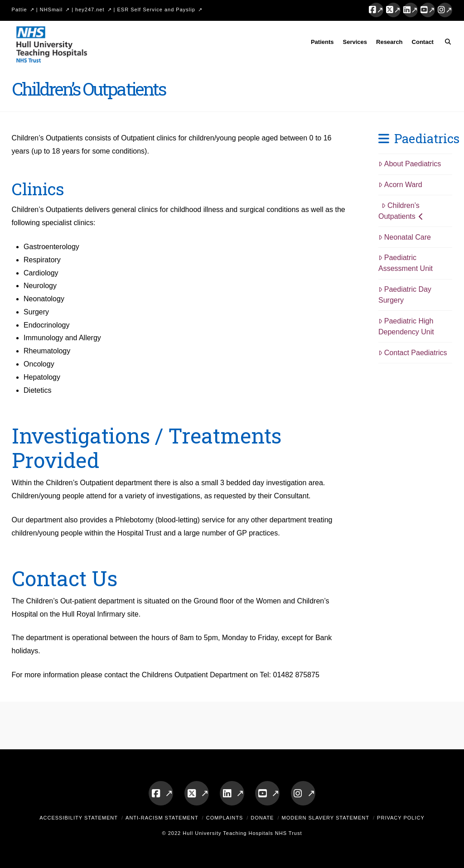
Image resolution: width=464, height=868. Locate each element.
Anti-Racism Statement (162, 818)
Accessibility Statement (79, 818)
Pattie (19, 10)
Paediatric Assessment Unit (406, 263)
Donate (262, 818)
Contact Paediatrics (413, 353)
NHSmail (51, 10)
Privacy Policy (401, 818)
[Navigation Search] (445, 43)
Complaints (225, 818)
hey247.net (90, 10)
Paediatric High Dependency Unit (406, 326)
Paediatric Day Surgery (405, 295)
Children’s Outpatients (401, 211)
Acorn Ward (400, 185)
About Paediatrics (410, 164)
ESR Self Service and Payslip (156, 10)
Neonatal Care (405, 237)
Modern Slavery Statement (325, 818)
